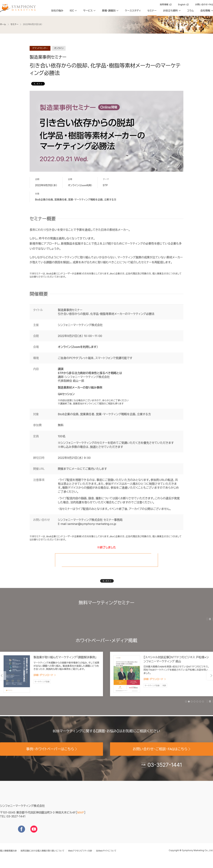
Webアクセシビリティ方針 (80, 856)
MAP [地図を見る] (81, 818)
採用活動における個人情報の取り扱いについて (42, 856)
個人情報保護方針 (8, 856)
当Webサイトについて (106, 856)
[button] (73, 12)
